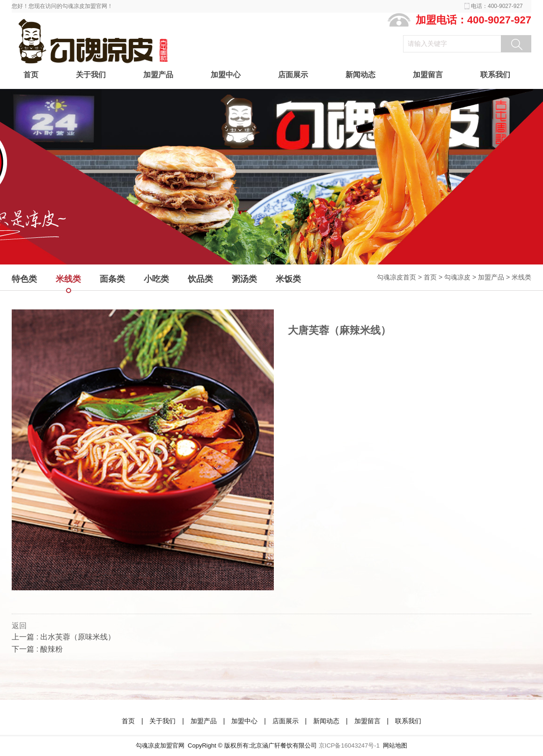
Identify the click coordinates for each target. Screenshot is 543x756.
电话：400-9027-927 (497, 6)
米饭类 (288, 279)
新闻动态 (360, 75)
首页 (31, 75)
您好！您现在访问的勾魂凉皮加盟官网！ (62, 6)
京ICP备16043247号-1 (349, 745)
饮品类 (200, 279)
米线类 (521, 277)
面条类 (112, 279)
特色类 (24, 279)
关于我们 (91, 75)
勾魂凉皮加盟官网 (160, 745)
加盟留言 (428, 75)
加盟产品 (158, 75)
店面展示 (293, 75)
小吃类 (156, 279)
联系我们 (495, 75)
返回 (19, 626)
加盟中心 (226, 75)
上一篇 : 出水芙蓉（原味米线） (63, 637)
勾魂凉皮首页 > (400, 277)
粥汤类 (244, 279)
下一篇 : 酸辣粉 (37, 649)
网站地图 (395, 745)
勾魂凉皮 (457, 277)
